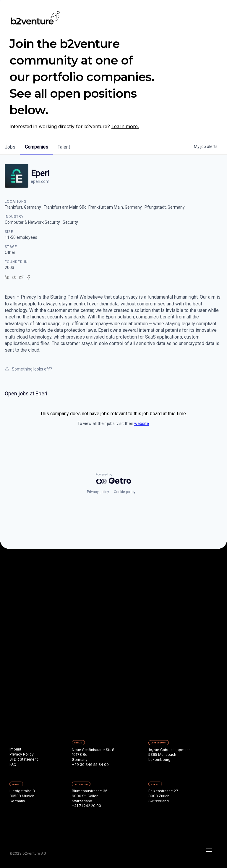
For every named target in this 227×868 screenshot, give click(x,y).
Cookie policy (125, 492)
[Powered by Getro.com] (113, 479)
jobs (10, 147)
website (142, 423)
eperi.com (40, 181)
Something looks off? (28, 369)
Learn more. (125, 126)
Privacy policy (98, 492)
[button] (209, 850)
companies (37, 147)
